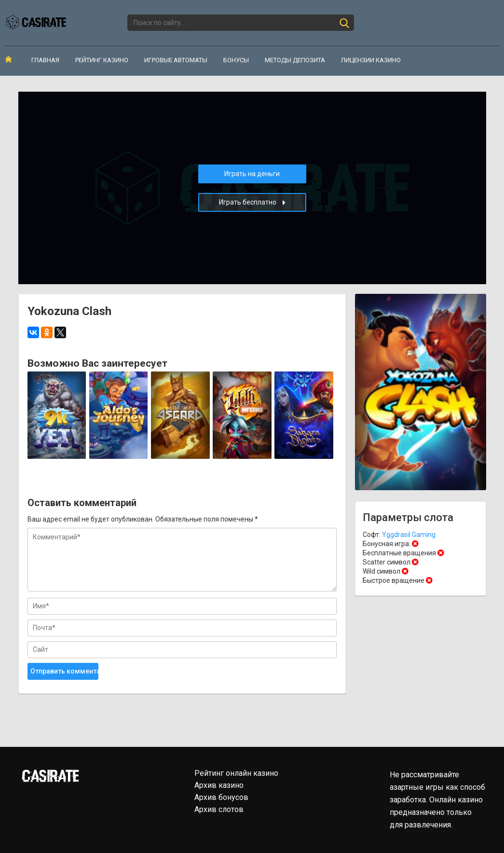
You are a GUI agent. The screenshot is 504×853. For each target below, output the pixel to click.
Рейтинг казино (102, 60)
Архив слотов (219, 809)
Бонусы (236, 60)
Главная (45, 60)
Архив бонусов (221, 797)
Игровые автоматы (176, 60)
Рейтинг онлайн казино (236, 773)
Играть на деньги (252, 174)
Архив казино (219, 785)
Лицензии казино (371, 60)
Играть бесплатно (252, 202)
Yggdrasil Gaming (409, 535)
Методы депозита (295, 60)
